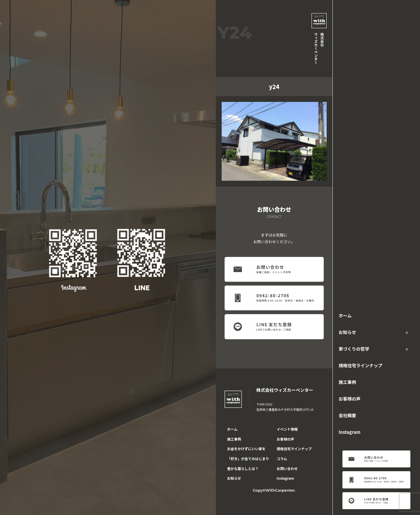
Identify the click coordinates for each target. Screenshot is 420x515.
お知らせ (347, 332)
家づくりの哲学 (354, 349)
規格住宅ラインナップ (360, 365)
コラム (282, 459)
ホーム (345, 315)
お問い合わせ (287, 468)
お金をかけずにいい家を (246, 449)
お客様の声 (350, 399)
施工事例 (347, 382)
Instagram (350, 432)
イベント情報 (287, 429)
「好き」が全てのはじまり (248, 459)
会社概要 (347, 415)
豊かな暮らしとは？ (243, 468)
